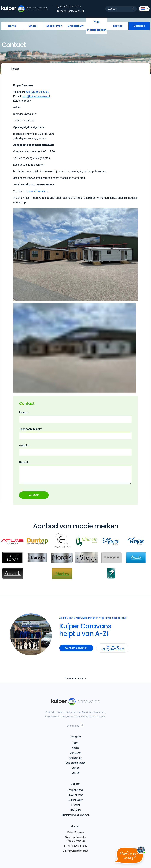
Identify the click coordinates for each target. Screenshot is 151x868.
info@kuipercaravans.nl (70, 11)
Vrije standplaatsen (97, 26)
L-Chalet (76, 805)
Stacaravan (54, 26)
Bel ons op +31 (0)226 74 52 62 (113, 648)
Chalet (33, 26)
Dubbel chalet (75, 800)
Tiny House (76, 810)
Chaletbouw (75, 26)
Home (12, 26)
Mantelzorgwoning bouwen (76, 815)
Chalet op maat (75, 795)
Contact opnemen (76, 648)
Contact (139, 26)
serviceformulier (37, 191)
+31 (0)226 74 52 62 (69, 7)
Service (118, 26)
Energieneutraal (75, 790)
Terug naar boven (76, 678)
